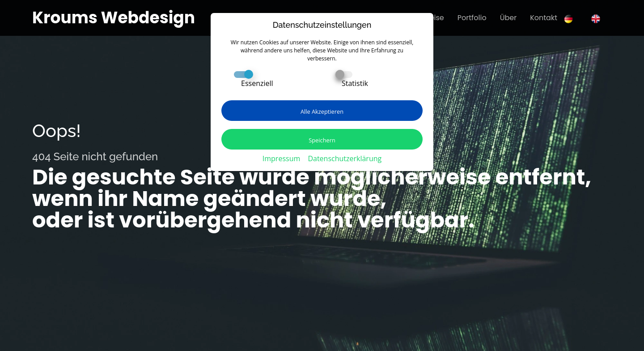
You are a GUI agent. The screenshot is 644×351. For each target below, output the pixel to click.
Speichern (322, 140)
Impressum (281, 158)
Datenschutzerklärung (345, 158)
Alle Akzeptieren (322, 111)
